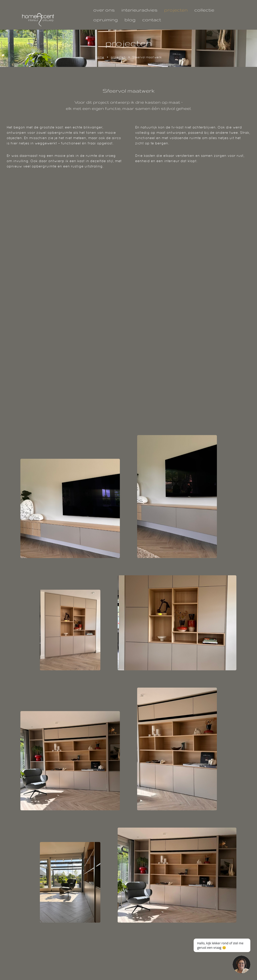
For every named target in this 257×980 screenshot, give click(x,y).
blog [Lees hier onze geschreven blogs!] (130, 20)
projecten (118, 57)
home (100, 57)
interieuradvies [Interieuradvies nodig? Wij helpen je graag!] (139, 10)
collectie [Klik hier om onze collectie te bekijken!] (204, 10)
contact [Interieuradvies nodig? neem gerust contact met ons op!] (152, 20)
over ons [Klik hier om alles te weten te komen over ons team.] (104, 10)
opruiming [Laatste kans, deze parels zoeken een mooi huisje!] (106, 20)
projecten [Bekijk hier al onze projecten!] (176, 10)
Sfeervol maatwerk (147, 57)
